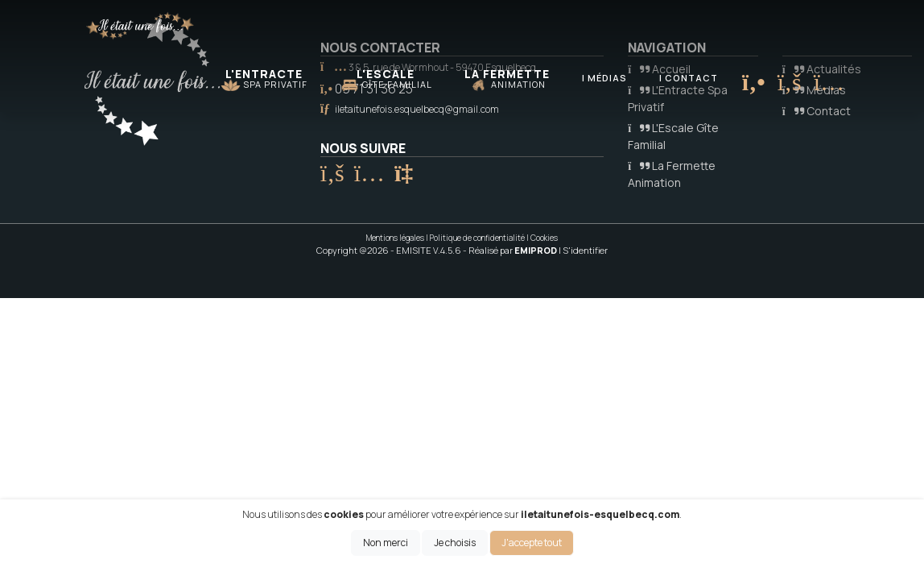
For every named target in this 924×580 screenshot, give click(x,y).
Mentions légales (395, 238)
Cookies (544, 238)
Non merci (386, 543)
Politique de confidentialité (477, 238)
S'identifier (585, 250)
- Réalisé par (511, 250)
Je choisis (455, 543)
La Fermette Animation (672, 174)
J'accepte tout (532, 543)
